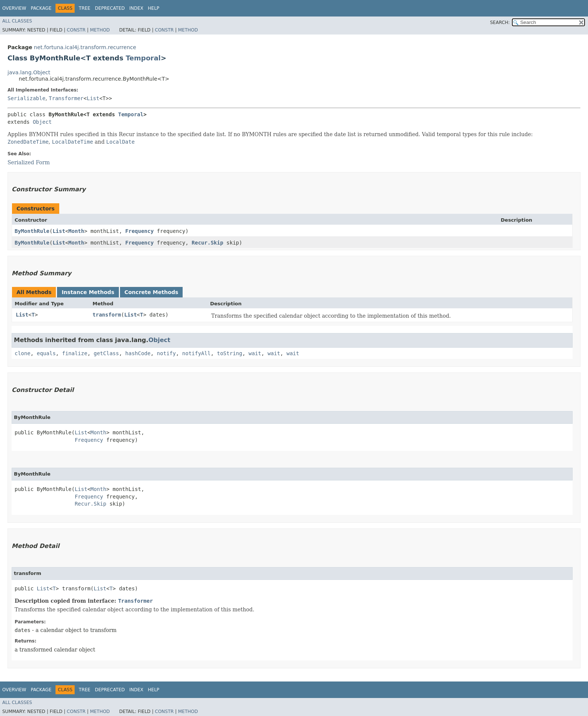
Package (41, 8)
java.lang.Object (29, 72)
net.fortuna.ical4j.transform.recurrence (85, 47)
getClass (106, 353)
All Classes (17, 21)
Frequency (139, 231)
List (93, 98)
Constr (76, 30)
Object (42, 122)
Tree (85, 8)
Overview (14, 8)
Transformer (66, 98)
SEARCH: (500, 23)
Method (100, 30)
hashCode (138, 353)
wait (255, 353)
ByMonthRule (32, 231)
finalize (74, 353)
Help (154, 8)
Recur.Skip (207, 243)
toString (230, 353)
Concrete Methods (151, 292)
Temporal (143, 58)
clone (22, 353)
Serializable (26, 98)
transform (107, 315)
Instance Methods (88, 292)
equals (46, 353)
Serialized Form (29, 162)
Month (76, 231)
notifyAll (196, 353)
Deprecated (110, 8)
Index (136, 8)
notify (166, 353)
